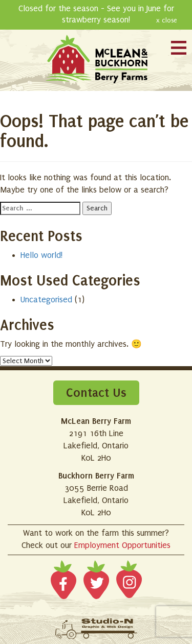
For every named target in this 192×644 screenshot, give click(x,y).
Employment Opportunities (122, 545)
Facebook (63, 582)
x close (166, 20)
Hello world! (41, 255)
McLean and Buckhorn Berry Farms (96, 60)
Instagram (129, 582)
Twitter (96, 582)
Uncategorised (46, 300)
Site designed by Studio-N (96, 629)
